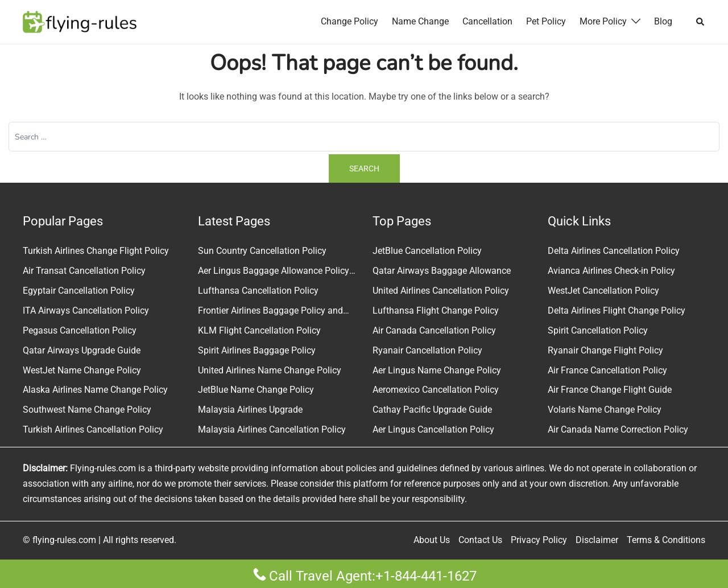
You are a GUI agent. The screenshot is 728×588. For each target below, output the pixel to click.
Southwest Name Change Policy (87, 410)
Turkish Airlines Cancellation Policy (93, 429)
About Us (432, 540)
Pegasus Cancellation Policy (80, 330)
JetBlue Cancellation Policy (427, 251)
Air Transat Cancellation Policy (84, 271)
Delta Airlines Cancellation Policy (614, 251)
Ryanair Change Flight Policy (605, 350)
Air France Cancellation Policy (607, 370)
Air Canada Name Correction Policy (618, 429)
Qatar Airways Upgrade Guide (82, 350)
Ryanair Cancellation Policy (427, 350)
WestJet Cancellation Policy (603, 291)
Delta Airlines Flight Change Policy (617, 311)
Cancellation (487, 21)
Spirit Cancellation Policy (598, 330)
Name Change (420, 21)
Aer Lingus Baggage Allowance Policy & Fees (274, 272)
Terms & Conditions (666, 540)
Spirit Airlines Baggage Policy (257, 350)
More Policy (603, 21)
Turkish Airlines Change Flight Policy (96, 251)
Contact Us (480, 540)
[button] (701, 22)
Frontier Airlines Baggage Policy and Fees (270, 312)
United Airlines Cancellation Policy (441, 291)
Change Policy (349, 21)
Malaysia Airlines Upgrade (250, 410)
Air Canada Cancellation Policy (434, 330)
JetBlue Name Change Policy (256, 390)
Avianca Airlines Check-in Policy (611, 271)
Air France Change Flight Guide (610, 390)
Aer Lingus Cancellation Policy (433, 429)
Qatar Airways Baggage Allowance (442, 271)
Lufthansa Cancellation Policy (258, 291)
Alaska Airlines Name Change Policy (95, 390)
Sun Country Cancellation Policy (262, 251)
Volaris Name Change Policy (605, 410)
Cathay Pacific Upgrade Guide (432, 410)
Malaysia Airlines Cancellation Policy (272, 429)
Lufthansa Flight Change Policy (436, 311)
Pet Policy (546, 21)
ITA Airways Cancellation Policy (86, 311)
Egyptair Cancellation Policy (79, 291)
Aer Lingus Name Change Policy (437, 370)
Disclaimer (597, 540)
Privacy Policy (539, 540)
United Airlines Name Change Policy (270, 370)
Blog (663, 21)
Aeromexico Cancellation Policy (436, 390)
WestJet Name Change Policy (82, 370)
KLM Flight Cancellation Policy (259, 330)
